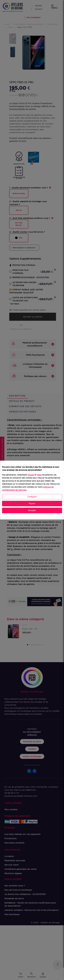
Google (31, 475)
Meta (39, 475)
